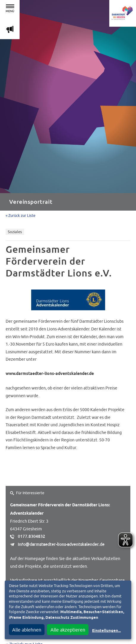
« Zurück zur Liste (20, 216)
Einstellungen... (106, 631)
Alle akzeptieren (68, 630)
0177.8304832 (31, 536)
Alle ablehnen (27, 630)
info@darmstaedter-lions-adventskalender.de (61, 544)
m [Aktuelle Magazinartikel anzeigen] (10, 29)
